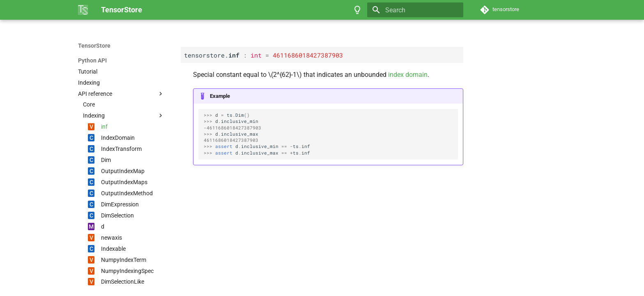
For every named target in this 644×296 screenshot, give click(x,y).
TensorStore (94, 46)
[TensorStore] (83, 10)
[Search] (415, 10)
